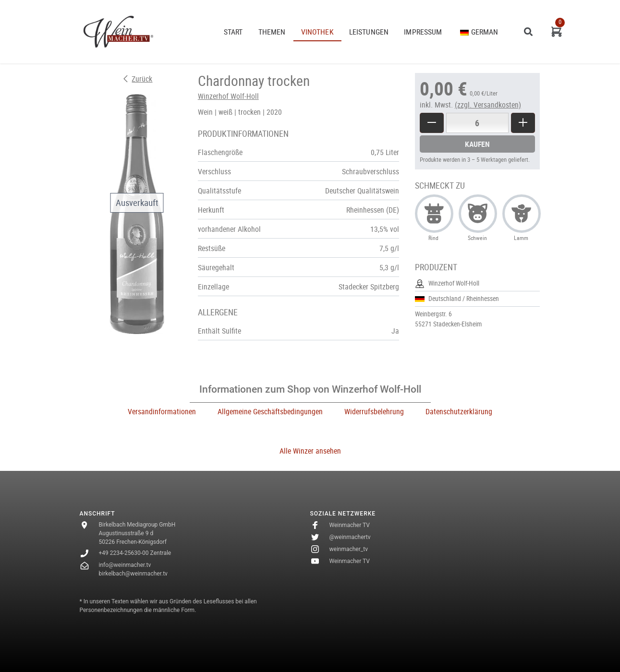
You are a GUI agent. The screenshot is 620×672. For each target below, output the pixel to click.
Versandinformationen (162, 411)
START (233, 32)
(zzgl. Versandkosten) (488, 105)
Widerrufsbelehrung (374, 411)
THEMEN (272, 32)
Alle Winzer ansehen (310, 451)
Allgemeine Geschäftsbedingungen (270, 411)
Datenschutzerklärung (459, 411)
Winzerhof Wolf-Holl (228, 96)
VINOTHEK (317, 32)
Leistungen (369, 32)
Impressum (423, 32)
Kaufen (477, 144)
